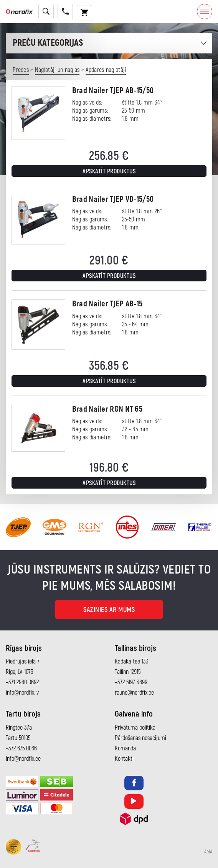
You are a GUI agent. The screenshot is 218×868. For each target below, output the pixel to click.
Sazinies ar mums (109, 610)
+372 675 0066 (21, 748)
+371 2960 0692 (22, 682)
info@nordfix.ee (23, 759)
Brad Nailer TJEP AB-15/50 (113, 91)
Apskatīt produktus (109, 171)
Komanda (125, 748)
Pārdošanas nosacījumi (140, 738)
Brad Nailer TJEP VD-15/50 (113, 199)
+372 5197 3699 (131, 682)
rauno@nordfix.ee (134, 693)
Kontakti (124, 759)
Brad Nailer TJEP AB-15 (107, 304)
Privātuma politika (135, 728)
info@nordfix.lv (22, 693)
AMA (208, 852)
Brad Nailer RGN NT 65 (107, 409)
